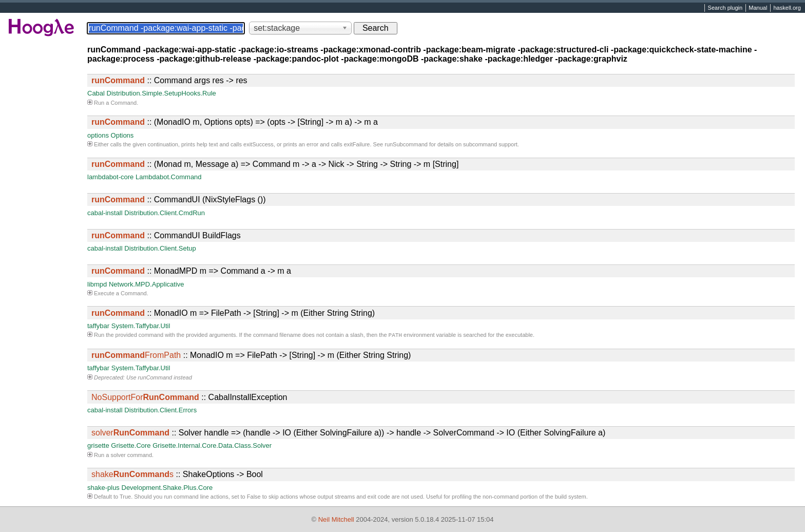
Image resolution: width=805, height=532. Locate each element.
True (125, 498)
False (254, 498)
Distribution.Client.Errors (160, 411)
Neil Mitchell (336, 519)
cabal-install (105, 213)
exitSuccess (258, 144)
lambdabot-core (110, 177)
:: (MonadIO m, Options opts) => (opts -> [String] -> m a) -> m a (235, 122)
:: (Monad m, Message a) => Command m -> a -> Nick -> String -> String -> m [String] (275, 164)
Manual (758, 8)
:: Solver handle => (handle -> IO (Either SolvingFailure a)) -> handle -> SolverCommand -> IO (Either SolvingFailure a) (348, 434)
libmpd (97, 284)
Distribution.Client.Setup (160, 248)
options (98, 135)
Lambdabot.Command (169, 177)
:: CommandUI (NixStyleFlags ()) (179, 199)
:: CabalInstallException (189, 398)
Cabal (96, 93)
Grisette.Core (131, 446)
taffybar (98, 326)
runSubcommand (406, 144)
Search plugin (725, 8)
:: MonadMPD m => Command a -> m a (191, 271)
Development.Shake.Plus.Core (167, 489)
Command (123, 103)
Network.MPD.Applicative (147, 284)
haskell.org (787, 8)
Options (122, 135)
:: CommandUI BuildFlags (166, 235)
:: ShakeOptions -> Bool (177, 475)
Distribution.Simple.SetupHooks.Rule (161, 93)
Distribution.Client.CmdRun (165, 213)
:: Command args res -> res (169, 80)
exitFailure (357, 144)
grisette (98, 446)
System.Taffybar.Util (141, 326)
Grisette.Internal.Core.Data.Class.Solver (212, 446)
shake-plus (103, 489)
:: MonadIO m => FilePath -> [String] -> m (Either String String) (233, 313)
